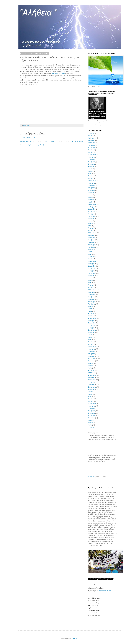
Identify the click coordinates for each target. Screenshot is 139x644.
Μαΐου (90, 174)
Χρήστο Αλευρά (105, 591)
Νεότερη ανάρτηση (26, 142)
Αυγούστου (92, 166)
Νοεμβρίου (91, 145)
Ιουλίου (90, 169)
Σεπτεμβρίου (92, 147)
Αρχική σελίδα (50, 142)
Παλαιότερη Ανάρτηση (76, 142)
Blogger (76, 639)
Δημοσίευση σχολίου (29, 137)
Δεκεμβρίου (92, 143)
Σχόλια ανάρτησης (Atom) (36, 145)
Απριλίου (91, 133)
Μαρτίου (91, 136)
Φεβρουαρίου (92, 138)
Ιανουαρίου (92, 140)
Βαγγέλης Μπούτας (58, 74)
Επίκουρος (91, 477)
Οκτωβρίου (92, 164)
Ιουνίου (90, 171)
